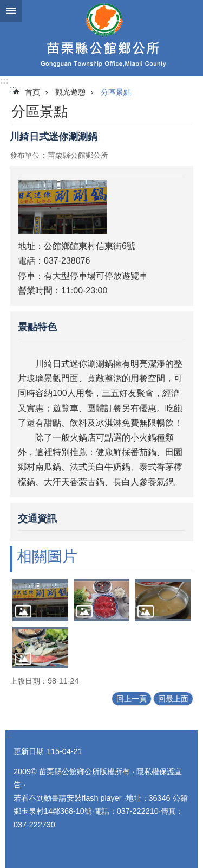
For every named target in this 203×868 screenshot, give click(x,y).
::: (4, 81)
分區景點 (116, 92)
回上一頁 (132, 699)
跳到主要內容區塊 (6, 6)
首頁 (32, 92)
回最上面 (173, 699)
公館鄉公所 (101, 38)
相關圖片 (47, 556)
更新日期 (29, 751)
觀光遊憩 (70, 92)
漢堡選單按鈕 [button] (11, 11)
